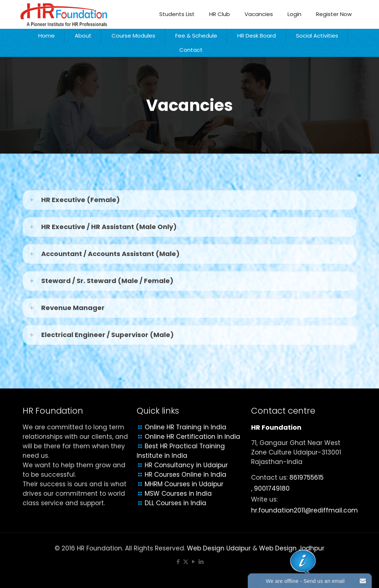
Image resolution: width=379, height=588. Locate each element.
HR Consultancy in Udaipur (186, 465)
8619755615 (306, 477)
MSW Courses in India (178, 494)
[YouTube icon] (193, 562)
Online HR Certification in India (192, 437)
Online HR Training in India (185, 427)
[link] (189, 200)
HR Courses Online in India (185, 475)
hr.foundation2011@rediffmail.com (304, 510)
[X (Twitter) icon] (186, 562)
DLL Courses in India (175, 503)
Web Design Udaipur (219, 548)
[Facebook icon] (178, 562)
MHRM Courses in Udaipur (184, 484)
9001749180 (272, 488)
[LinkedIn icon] (201, 562)
